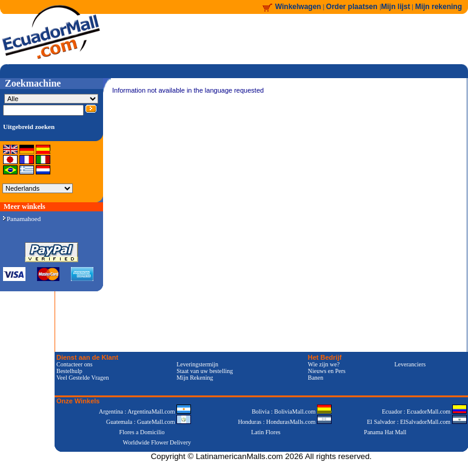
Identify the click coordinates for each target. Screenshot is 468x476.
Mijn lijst (396, 7)
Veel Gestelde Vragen (82, 378)
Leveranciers (410, 364)
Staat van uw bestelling (205, 371)
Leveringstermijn (197, 364)
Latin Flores (266, 432)
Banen (316, 378)
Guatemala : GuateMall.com (149, 422)
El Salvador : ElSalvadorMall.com (416, 422)
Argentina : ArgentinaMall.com (145, 412)
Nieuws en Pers (327, 371)
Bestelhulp (69, 371)
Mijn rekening (439, 7)
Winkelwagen (298, 7)
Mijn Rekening (195, 378)
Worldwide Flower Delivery (157, 442)
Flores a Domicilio (142, 432)
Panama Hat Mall (385, 432)
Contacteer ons (75, 364)
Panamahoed (22, 219)
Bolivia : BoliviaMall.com (292, 412)
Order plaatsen (353, 7)
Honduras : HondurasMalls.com (285, 422)
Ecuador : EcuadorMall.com (424, 412)
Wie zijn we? (324, 364)
